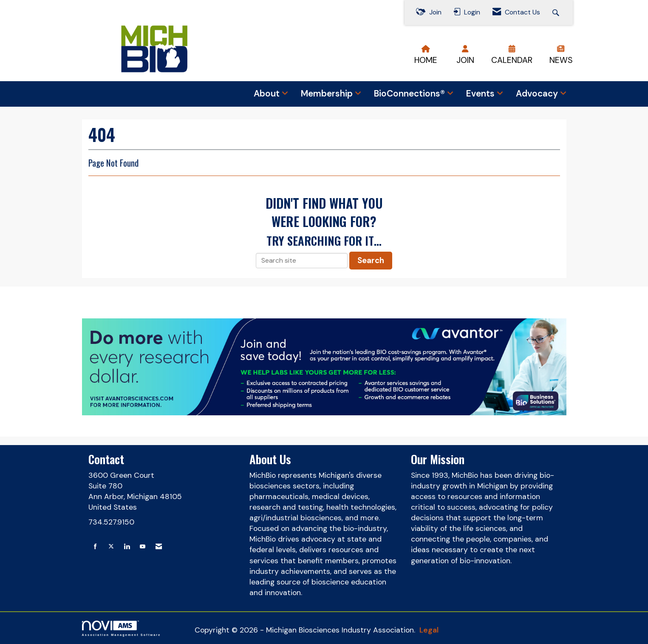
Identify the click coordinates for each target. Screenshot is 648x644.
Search (371, 260)
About (268, 94)
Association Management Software (122, 628)
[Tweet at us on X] (111, 547)
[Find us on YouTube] (143, 547)
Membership (328, 94)
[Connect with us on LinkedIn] (127, 547)
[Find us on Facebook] (95, 547)
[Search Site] (557, 13)
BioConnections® (410, 94)
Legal (429, 630)
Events (481, 94)
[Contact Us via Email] (159, 547)
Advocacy (538, 94)
